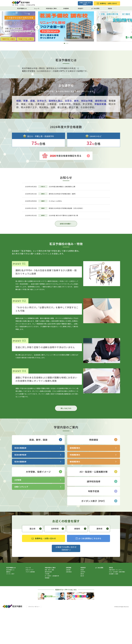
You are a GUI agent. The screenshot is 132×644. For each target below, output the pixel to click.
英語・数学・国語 (49, 603)
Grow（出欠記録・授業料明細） (117, 605)
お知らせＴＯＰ (30, 603)
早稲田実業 (100, 137)
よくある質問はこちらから (88, 572)
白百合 (68, 134)
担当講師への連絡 (114, 607)
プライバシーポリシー (34, 640)
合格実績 (66, 9)
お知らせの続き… (66, 257)
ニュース (37, 9)
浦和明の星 (101, 134)
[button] (64, 77)
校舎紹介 (81, 9)
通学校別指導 (102, 515)
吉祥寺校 (58, 562)
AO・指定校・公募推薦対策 (98, 505)
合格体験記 (69, 605)
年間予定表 (103, 525)
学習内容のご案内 (51, 9)
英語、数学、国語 (46, 473)
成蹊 (32, 134)
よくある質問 (95, 8)
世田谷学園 (87, 134)
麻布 (76, 134)
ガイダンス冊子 (10, 607)
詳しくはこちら (66, 442)
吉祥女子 (42, 134)
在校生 (110, 9)
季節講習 (103, 473)
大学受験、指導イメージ (44, 505)
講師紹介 (9, 605)
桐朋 (19, 134)
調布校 (103, 562)
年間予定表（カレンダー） (116, 603)
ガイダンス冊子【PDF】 (99, 534)
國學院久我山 (56, 134)
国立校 (36, 562)
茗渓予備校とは (22, 9)
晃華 (26, 134)
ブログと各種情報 (30, 605)
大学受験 (47, 607)
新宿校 (80, 562)
